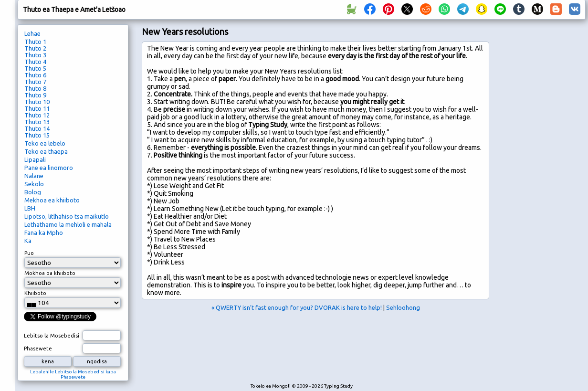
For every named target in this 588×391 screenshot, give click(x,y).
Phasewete (38, 349)
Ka (28, 241)
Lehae (32, 33)
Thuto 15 (37, 135)
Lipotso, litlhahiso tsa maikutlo (67, 216)
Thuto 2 (35, 48)
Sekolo (34, 184)
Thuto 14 (37, 128)
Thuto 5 (35, 68)
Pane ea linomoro (49, 168)
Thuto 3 (35, 55)
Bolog (33, 192)
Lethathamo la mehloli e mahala (68, 224)
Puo (29, 253)
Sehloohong (403, 307)
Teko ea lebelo (45, 143)
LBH (30, 208)
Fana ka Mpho (44, 232)
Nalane (34, 176)
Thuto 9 (35, 95)
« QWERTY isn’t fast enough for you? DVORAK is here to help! (297, 307)
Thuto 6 (35, 75)
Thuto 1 (35, 42)
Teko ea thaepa (46, 151)
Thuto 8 (35, 88)
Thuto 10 (37, 102)
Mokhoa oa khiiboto (50, 273)
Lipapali (35, 159)
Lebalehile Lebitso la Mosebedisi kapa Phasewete (73, 374)
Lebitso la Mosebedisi (52, 336)
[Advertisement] (540, 184)
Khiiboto (35, 293)
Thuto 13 (37, 122)
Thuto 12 (37, 115)
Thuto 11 (37, 108)
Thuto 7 (35, 82)
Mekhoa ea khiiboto (52, 200)
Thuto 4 (35, 62)
